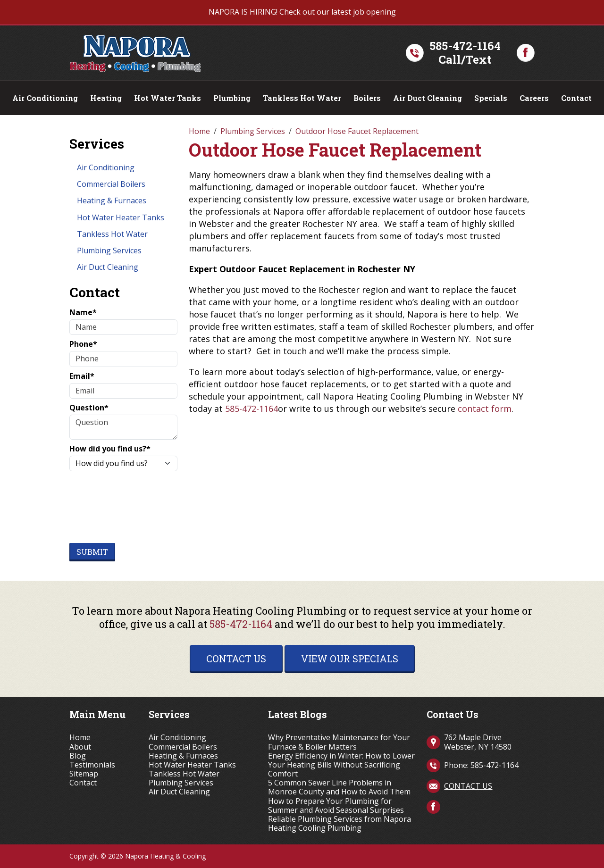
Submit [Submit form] (92, 552)
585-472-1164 (252, 409)
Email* (82, 376)
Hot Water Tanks (168, 98)
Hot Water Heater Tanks (121, 217)
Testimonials (92, 765)
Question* (89, 408)
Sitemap (84, 774)
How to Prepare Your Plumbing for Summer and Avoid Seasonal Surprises (336, 806)
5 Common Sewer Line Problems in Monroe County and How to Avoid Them (339, 787)
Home (80, 738)
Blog (78, 756)
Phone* (83, 344)
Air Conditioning (45, 98)
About (80, 747)
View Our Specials (350, 659)
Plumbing (232, 98)
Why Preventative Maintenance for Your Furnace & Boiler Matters (339, 742)
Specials (491, 98)
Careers (534, 98)
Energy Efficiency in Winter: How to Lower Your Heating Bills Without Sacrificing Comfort (341, 765)
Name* (83, 313)
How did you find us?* (110, 449)
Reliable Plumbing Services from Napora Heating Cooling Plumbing (340, 824)
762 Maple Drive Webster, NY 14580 (478, 742)
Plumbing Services (109, 250)
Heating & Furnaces (112, 200)
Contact (576, 98)
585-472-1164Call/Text (465, 53)
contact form (485, 409)
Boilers (367, 98)
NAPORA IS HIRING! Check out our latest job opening (302, 12)
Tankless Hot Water (302, 98)
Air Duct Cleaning (428, 98)
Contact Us (236, 659)
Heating (106, 98)
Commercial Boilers (111, 184)
